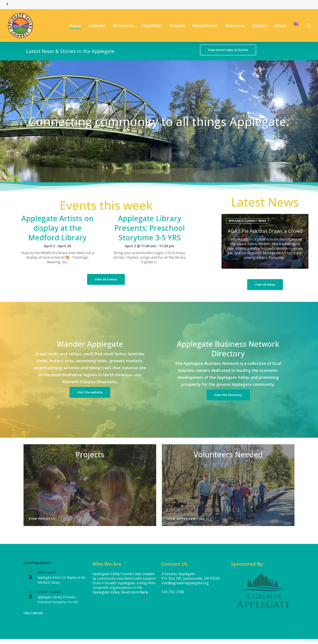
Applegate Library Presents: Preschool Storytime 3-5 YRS (150, 228)
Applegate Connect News (247, 221)
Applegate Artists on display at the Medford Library (58, 228)
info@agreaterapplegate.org (185, 583)
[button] (228, 50)
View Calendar (33, 613)
